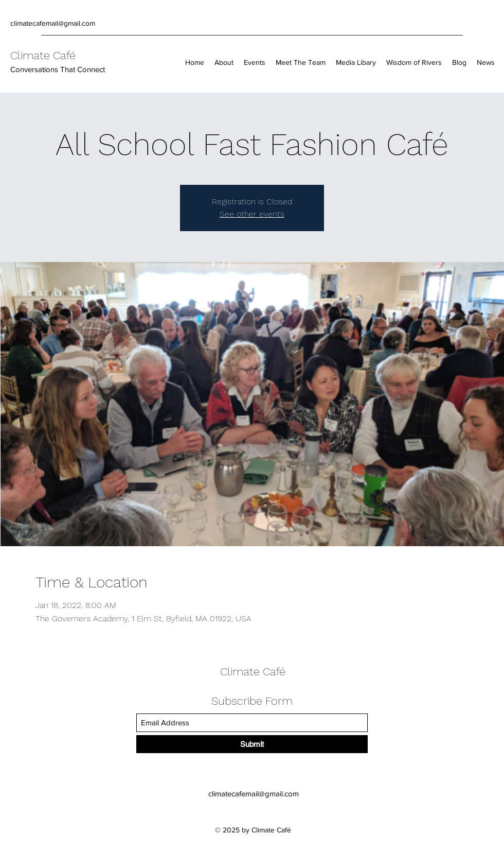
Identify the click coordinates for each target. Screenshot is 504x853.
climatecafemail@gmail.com (53, 23)
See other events (252, 214)
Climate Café (43, 55)
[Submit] (252, 744)
